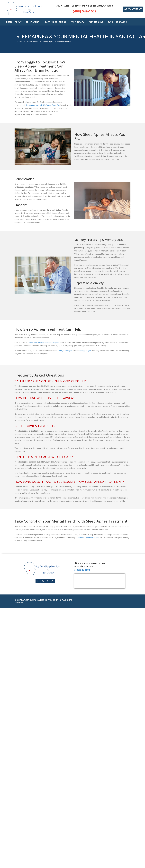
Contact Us (122, 22)
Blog (110, 22)
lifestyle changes (65, 351)
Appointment (133, 9)
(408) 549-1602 (85, 11)
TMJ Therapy (77, 22)
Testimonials (97, 22)
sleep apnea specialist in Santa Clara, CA (42, 105)
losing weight (85, 351)
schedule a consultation (88, 538)
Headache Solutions (55, 22)
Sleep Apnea (33, 22)
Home (9, 22)
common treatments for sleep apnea (44, 343)
